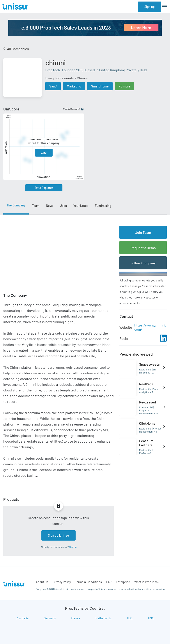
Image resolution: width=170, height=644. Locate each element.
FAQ (109, 582)
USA (151, 618)
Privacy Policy (62, 582)
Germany (50, 618)
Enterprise (123, 582)
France (76, 618)
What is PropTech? (147, 582)
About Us (42, 582)
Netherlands (104, 618)
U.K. (130, 618)
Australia (22, 618)
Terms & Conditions (89, 582)
